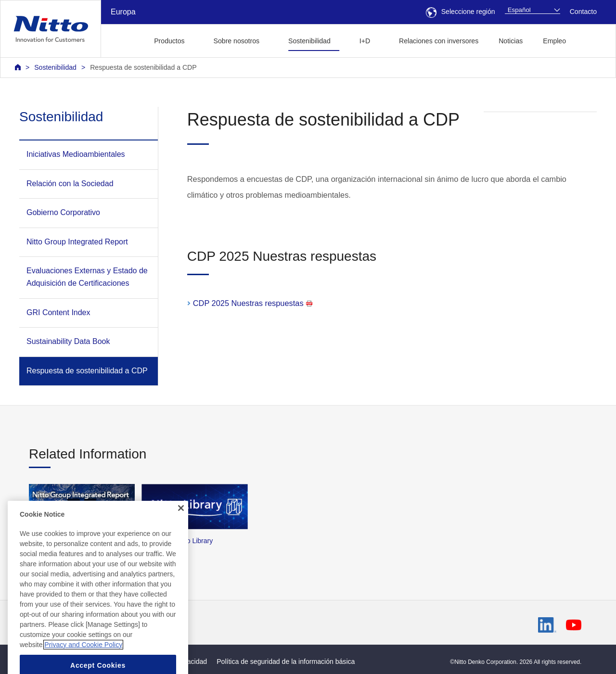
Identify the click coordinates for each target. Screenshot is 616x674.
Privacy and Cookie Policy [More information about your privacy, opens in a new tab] (83, 664)
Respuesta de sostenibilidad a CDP (143, 67)
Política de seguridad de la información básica (286, 661)
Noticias (511, 41)
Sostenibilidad (55, 67)
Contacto (583, 12)
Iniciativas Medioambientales (76, 154)
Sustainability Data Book (68, 341)
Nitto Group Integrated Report (77, 242)
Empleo (554, 41)
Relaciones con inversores (439, 41)
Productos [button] (169, 41)
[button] (591, 40)
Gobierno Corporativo (63, 212)
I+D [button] (365, 41)
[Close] (181, 528)
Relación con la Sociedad (70, 184)
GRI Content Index (58, 312)
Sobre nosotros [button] (237, 41)
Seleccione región (461, 12)
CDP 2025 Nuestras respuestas (253, 303)
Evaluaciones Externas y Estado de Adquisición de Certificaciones (87, 277)
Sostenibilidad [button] (309, 41)
